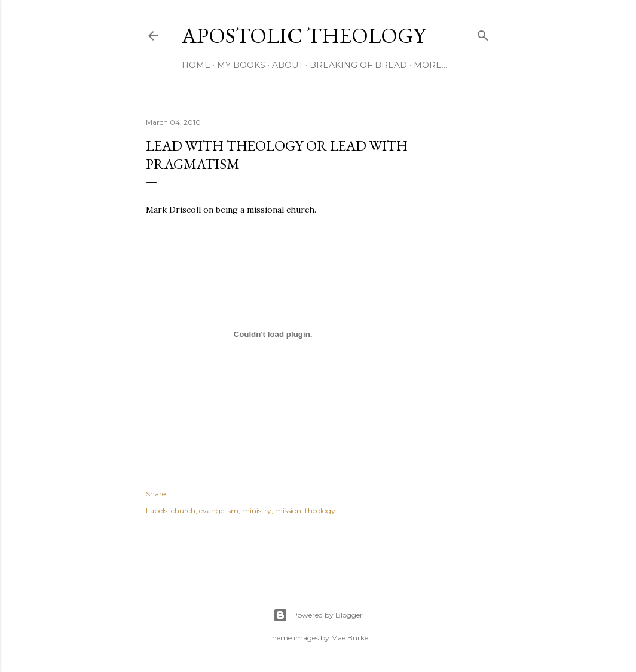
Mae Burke (350, 638)
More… (430, 65)
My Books (241, 65)
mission (288, 510)
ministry (257, 510)
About (288, 65)
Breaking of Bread (358, 65)
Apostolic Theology (304, 36)
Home (196, 65)
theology (320, 510)
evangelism (219, 510)
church (183, 510)
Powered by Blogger (318, 615)
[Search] (483, 33)
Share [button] (156, 494)
